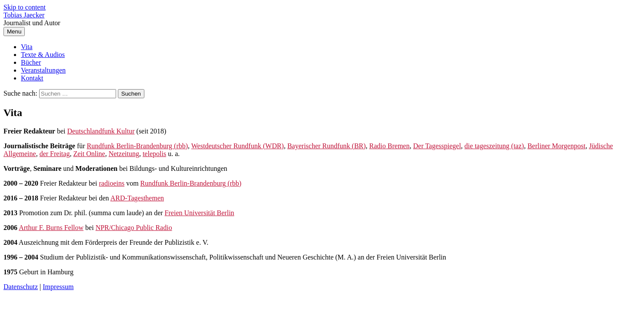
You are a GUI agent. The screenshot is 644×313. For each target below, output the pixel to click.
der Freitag (55, 154)
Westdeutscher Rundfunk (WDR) (238, 146)
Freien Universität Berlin (200, 213)
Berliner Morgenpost (556, 146)
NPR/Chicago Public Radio (134, 228)
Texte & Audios (43, 55)
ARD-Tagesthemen (137, 198)
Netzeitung (124, 154)
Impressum (58, 287)
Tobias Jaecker (24, 15)
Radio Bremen (389, 146)
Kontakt (32, 78)
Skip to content (25, 7)
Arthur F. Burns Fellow (51, 228)
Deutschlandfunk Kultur (101, 131)
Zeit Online (89, 154)
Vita (27, 47)
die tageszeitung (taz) (494, 146)
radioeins (112, 183)
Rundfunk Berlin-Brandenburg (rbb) (138, 146)
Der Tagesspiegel (437, 146)
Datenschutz (21, 287)
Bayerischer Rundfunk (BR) (327, 146)
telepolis (154, 154)
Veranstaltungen (43, 70)
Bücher (31, 62)
